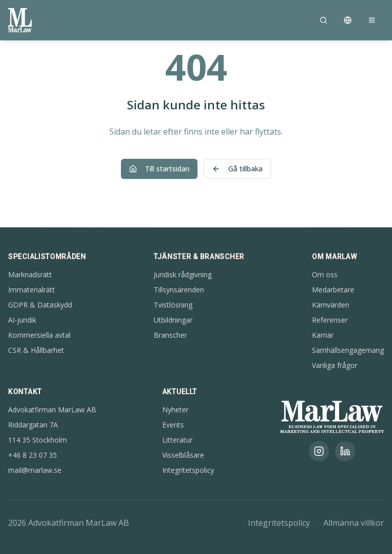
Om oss (325, 274)
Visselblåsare (183, 455)
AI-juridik (22, 320)
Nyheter (175, 410)
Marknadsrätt (30, 274)
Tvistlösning (173, 305)
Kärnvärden (331, 305)
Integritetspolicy (188, 470)
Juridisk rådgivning (183, 274)
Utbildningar (173, 320)
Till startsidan (159, 169)
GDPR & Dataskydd (40, 305)
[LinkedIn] (345, 451)
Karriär (323, 335)
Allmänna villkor (354, 523)
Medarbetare (333, 290)
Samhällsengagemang (348, 350)
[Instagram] (319, 451)
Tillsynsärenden (179, 290)
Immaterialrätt (31, 290)
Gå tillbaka (237, 169)
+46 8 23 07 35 (32, 455)
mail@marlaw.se (35, 470)
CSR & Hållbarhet (36, 350)
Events (173, 425)
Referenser (330, 320)
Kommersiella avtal (39, 335)
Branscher (170, 335)
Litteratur (177, 440)
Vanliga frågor (335, 365)
